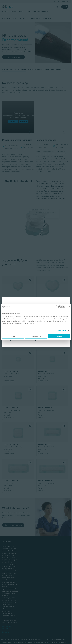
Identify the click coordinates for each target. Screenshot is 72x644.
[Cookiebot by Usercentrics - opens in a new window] (57, 307)
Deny (13, 336)
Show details (62, 330)
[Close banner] (69, 307)
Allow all (59, 336)
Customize (36, 336)
